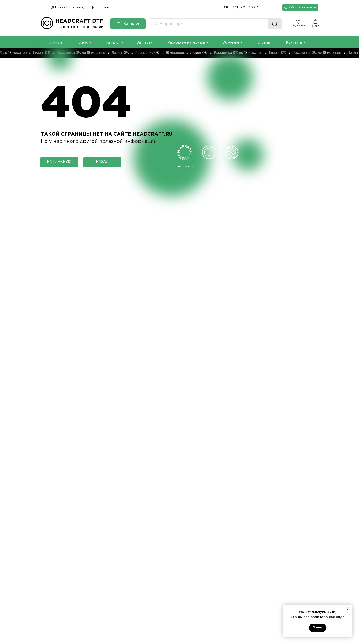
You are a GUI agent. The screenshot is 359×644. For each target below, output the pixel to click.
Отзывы (264, 43)
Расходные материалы (187, 43)
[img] (94, 7)
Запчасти (144, 43)
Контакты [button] (294, 43)
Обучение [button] (231, 43)
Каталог (113, 43)
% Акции (56, 43)
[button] (300, 7)
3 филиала (105, 7)
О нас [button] (83, 43)
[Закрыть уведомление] (348, 609)
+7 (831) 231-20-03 (244, 7)
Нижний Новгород (69, 7)
